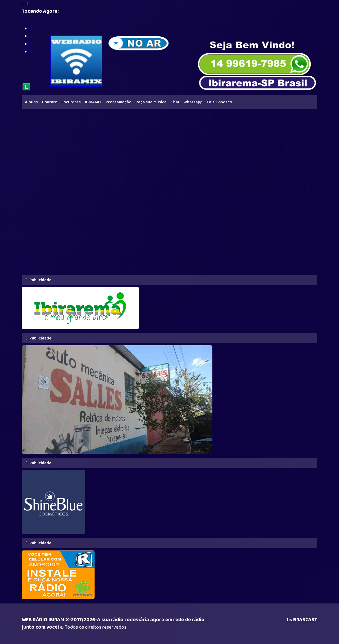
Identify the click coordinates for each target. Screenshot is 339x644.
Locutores (71, 102)
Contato (50, 102)
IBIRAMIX (93, 102)
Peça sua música (151, 102)
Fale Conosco (219, 102)
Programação (119, 102)
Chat (175, 102)
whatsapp (193, 102)
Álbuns (31, 102)
